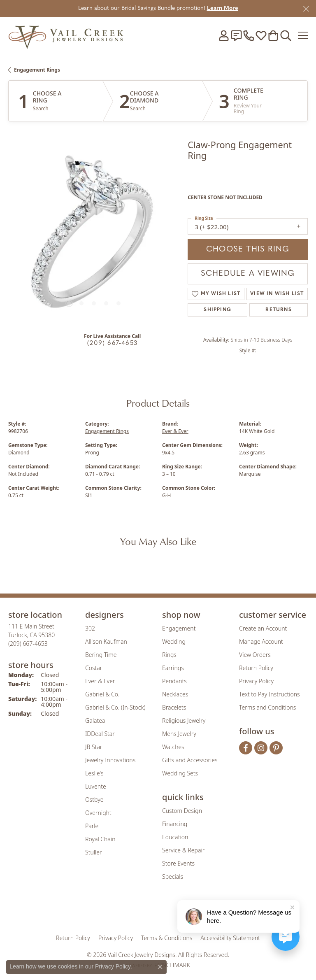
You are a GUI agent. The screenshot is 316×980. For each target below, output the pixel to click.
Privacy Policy (256, 681)
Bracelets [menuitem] (174, 707)
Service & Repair (183, 850)
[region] (94, 236)
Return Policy (256, 668)
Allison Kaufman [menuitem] (106, 641)
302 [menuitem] (90, 628)
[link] (236, 35)
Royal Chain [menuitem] (100, 839)
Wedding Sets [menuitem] (180, 773)
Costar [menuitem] (94, 668)
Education (175, 837)
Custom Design (182, 811)
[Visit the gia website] (113, 912)
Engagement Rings (37, 70)
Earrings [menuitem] (173, 668)
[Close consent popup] (160, 967)
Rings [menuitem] (169, 655)
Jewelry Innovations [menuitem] (110, 760)
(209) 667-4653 (112, 343)
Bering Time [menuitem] (101, 655)
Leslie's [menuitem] (94, 773)
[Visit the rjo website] (160, 912)
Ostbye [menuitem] (94, 800)
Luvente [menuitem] (96, 786)
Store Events (178, 863)
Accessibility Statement (230, 938)
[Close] (306, 9)
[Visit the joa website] (138, 912)
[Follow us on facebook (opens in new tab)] (246, 748)
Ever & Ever (175, 431)
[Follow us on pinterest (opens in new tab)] (276, 748)
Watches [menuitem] (173, 747)
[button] (224, 35)
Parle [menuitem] (92, 826)
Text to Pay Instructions (270, 694)
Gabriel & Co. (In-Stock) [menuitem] (115, 707)
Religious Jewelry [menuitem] (184, 720)
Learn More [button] (223, 8)
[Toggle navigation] (303, 35)
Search (41, 109)
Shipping (217, 310)
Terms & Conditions (167, 938)
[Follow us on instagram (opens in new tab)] (261, 748)
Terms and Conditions (267, 707)
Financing (175, 824)
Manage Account (261, 641)
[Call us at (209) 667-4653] (28, 644)
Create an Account (263, 628)
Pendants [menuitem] (174, 681)
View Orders (255, 655)
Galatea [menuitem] (95, 720)
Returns (278, 310)
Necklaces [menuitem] (175, 694)
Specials (173, 876)
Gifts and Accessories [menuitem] (190, 760)
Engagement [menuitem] (179, 628)
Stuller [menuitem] (93, 852)
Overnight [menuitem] (98, 813)
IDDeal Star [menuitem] (100, 734)
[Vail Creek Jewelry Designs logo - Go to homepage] (66, 35)
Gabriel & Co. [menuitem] (102, 694)
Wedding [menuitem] (174, 641)
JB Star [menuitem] (94, 747)
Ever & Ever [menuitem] (100, 681)
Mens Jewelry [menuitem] (179, 734)
